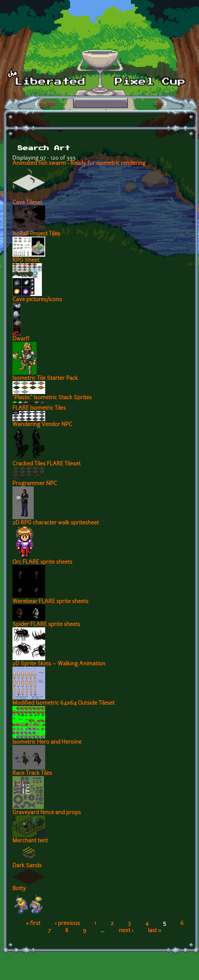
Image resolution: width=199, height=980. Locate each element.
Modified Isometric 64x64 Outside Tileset (63, 703)
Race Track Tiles (32, 774)
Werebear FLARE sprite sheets (50, 602)
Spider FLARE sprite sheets (46, 625)
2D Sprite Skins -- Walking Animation (59, 664)
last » (155, 931)
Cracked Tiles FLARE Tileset (46, 464)
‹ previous (67, 924)
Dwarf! (21, 339)
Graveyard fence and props (47, 813)
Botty (19, 889)
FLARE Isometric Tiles (39, 408)
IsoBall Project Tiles (36, 234)
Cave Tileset (27, 203)
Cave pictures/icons (37, 300)
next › (126, 931)
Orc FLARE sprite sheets (42, 562)
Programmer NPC (35, 484)
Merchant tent (30, 841)
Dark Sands (27, 866)
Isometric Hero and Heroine (47, 742)
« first (33, 924)
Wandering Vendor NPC (42, 425)
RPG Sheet (26, 261)
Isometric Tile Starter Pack (45, 379)
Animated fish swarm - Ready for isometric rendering (79, 164)
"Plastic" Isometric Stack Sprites (52, 398)
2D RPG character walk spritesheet (56, 523)
